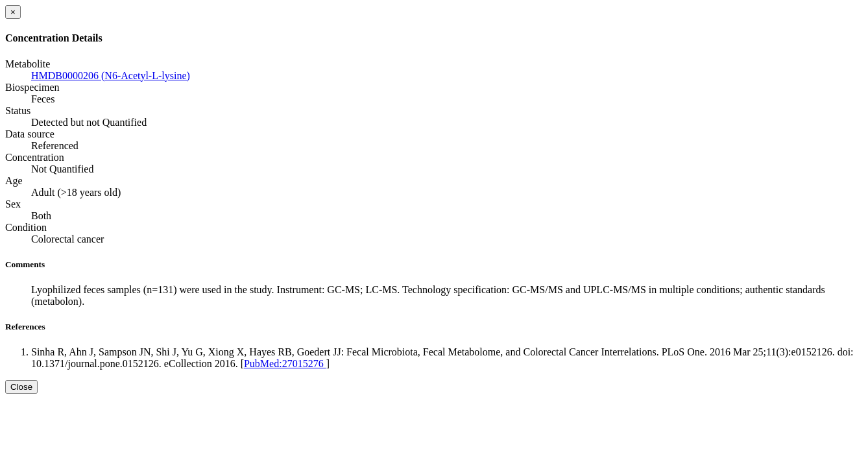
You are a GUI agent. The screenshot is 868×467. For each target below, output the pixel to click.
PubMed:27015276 (285, 364)
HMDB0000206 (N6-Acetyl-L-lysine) (111, 76)
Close (21, 387)
